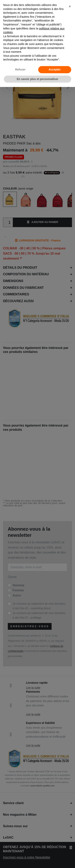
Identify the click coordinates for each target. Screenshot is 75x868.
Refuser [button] (20, 69)
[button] (70, 6)
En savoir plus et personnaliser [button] (38, 79)
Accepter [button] (55, 69)
